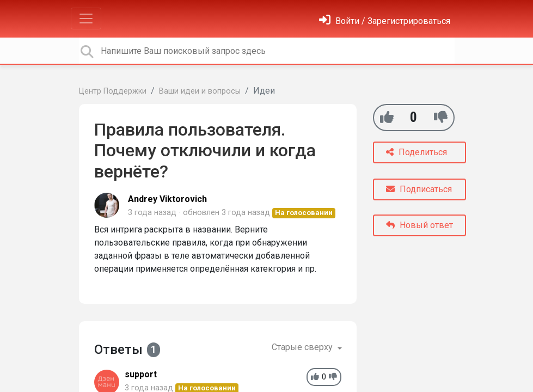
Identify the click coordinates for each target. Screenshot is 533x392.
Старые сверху (303, 347)
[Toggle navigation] (86, 19)
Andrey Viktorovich (167, 199)
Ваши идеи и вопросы (200, 91)
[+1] (387, 117)
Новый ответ (419, 225)
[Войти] (385, 21)
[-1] (441, 117)
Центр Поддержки (113, 91)
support (141, 374)
